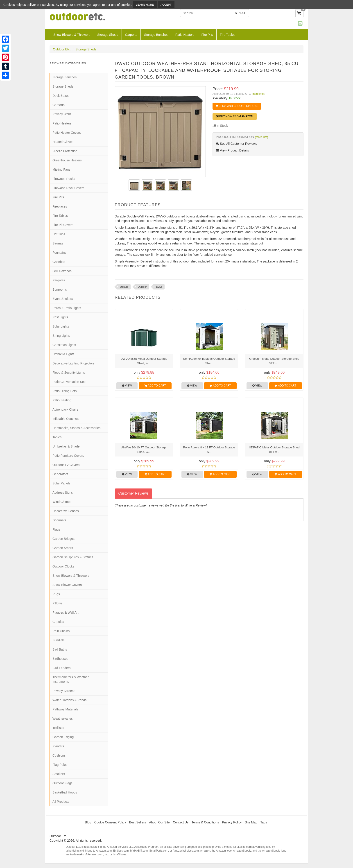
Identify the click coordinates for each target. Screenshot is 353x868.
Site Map (251, 822)
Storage (124, 287)
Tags (264, 822)
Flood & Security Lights (69, 373)
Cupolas (58, 622)
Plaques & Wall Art (65, 613)
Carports (131, 35)
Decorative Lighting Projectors (74, 363)
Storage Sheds (108, 35)
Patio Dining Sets (64, 391)
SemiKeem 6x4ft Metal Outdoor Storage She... (209, 361)
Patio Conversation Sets (69, 382)
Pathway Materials (65, 709)
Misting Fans (61, 170)
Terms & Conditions (205, 822)
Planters (58, 746)
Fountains (59, 253)
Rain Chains (61, 631)
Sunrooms (60, 289)
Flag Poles (60, 765)
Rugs (56, 594)
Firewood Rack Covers (68, 188)
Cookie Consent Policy (110, 822)
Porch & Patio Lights (67, 308)
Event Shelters (63, 299)
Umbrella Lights (63, 354)
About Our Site (159, 822)
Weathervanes (63, 719)
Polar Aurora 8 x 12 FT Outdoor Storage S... (209, 450)
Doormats (59, 520)
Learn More (145, 5)
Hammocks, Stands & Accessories (76, 428)
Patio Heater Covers (67, 133)
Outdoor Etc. (62, 49)
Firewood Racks (64, 179)
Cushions (59, 755)
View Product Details (232, 150)
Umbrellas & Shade (66, 446)
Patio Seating (62, 400)
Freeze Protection (65, 151)
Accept (166, 5)
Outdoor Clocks (63, 566)
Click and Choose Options (237, 106)
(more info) (258, 94)
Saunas (58, 243)
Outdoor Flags (62, 783)
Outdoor (142, 287)
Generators (60, 474)
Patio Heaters (185, 35)
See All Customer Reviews (236, 144)
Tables (57, 437)
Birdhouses (60, 659)
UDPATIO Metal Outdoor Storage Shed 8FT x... (274, 450)
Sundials (59, 640)
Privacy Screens (64, 691)
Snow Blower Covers (67, 585)
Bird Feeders (61, 668)
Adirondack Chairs (65, 409)
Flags (56, 529)
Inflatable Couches (66, 419)
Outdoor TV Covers (66, 465)
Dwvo (159, 287)
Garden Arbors (63, 548)
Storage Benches (156, 35)
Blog (88, 822)
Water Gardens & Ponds (69, 700)
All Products (61, 802)
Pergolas (59, 280)
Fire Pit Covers (63, 225)
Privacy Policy (232, 822)
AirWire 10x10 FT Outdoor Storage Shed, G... (144, 450)
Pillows (57, 603)
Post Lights (60, 317)
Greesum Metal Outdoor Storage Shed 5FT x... (274, 361)
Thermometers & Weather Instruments (71, 679)
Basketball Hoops (65, 792)
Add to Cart (155, 386)
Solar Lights (61, 326)
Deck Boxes (61, 96)
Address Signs (63, 493)
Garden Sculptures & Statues (73, 557)
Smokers (59, 774)
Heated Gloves (63, 142)
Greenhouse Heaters (67, 160)
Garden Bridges (63, 539)
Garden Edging (63, 737)
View (127, 386)
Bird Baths (60, 649)
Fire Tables (228, 35)
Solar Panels (61, 483)
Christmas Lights (64, 345)
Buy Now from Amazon (235, 116)
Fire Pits (207, 35)
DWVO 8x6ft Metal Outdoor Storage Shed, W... (144, 361)
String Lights (61, 336)
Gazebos (59, 262)
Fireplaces (60, 206)
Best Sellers (138, 822)
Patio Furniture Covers (68, 456)
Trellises (58, 728)
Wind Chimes (62, 502)
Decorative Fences (66, 511)
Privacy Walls (62, 114)
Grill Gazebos (62, 271)
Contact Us (181, 822)
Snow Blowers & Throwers (72, 35)
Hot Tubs (59, 234)
